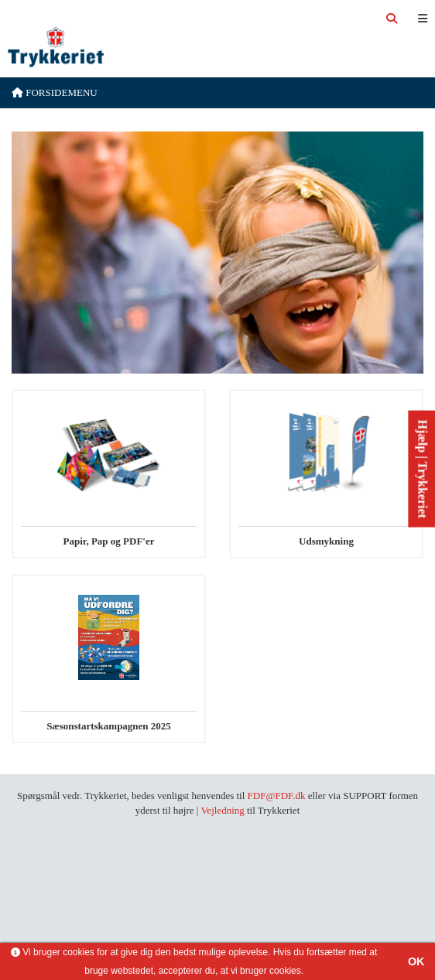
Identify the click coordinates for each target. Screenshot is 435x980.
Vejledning (222, 810)
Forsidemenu (55, 92)
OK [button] (416, 961)
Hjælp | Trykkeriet (422, 468)
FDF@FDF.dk (277, 796)
